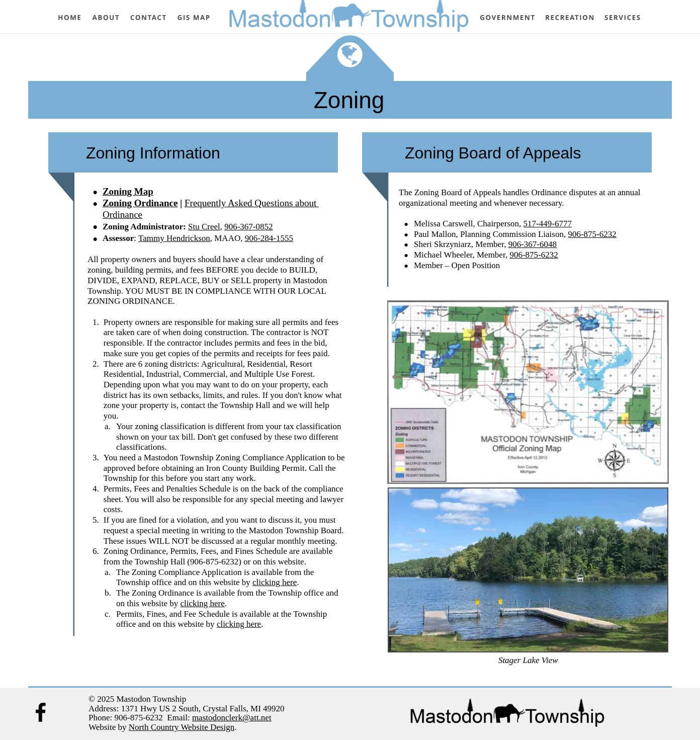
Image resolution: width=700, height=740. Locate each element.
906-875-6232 (592, 234)
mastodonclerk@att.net (232, 718)
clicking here (275, 582)
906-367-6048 (533, 244)
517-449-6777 (548, 224)
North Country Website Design (182, 727)
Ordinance (122, 215)
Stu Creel (204, 227)
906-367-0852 (248, 227)
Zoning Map (128, 191)
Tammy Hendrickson (174, 238)
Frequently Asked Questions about (252, 203)
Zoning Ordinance (140, 203)
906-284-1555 (269, 238)
